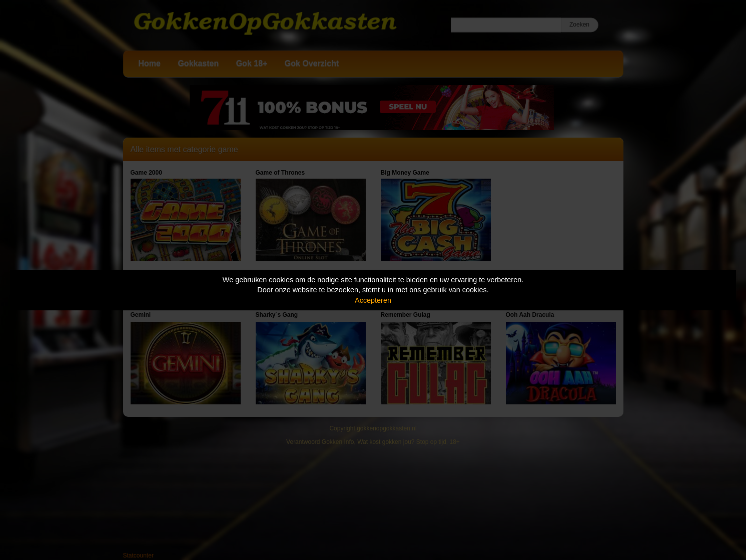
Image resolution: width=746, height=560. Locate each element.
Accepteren (373, 300)
